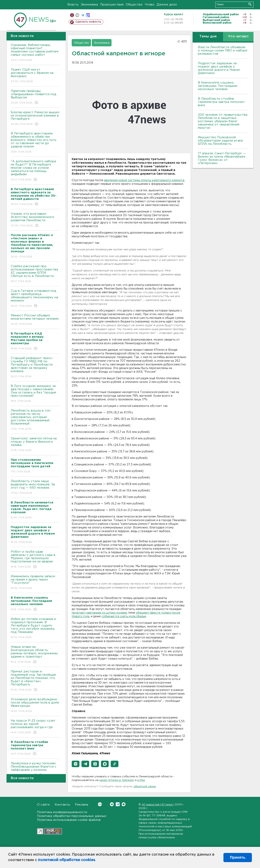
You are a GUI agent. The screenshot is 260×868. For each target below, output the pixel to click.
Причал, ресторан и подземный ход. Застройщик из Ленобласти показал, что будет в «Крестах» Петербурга (35, 681)
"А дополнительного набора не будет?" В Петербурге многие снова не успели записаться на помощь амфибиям (35, 171)
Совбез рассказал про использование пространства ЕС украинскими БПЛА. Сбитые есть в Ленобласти (35, 274)
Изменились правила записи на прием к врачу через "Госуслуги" (35, 582)
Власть (73, 5)
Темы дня (208, 36)
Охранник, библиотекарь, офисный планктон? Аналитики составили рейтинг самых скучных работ (35, 53)
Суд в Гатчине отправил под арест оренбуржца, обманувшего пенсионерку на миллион (35, 299)
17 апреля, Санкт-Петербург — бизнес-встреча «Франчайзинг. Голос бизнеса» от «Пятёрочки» (222, 158)
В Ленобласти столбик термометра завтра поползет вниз (221, 102)
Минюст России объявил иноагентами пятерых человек (35, 320)
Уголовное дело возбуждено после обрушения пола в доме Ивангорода (35, 705)
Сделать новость (88, 22)
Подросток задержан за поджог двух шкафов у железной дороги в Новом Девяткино (219, 68)
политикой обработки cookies (67, 860)
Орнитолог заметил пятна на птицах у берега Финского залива (35, 445)
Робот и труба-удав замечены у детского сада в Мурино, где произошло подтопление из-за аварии (35, 559)
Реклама (82, 805)
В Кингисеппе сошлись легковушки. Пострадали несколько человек (218, 86)
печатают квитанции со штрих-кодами (99, 613)
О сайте (43, 805)
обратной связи (145, 787)
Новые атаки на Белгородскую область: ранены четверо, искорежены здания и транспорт (35, 655)
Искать (250, 4)
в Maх (141, 780)
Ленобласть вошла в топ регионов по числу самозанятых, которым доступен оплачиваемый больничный (35, 420)
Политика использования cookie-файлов (69, 820)
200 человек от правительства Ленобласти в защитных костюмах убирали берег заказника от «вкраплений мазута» (223, 121)
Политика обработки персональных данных (72, 816)
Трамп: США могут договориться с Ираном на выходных (35, 76)
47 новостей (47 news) (158, 805)
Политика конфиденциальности (62, 812)
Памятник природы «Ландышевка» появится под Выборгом (35, 97)
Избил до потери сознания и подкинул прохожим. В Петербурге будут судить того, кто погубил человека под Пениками (35, 628)
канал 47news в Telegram (117, 780)
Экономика (89, 5)
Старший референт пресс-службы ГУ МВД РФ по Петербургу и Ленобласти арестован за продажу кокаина (35, 368)
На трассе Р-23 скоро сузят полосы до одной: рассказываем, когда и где (35, 727)
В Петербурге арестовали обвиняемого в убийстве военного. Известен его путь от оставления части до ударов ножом (35, 143)
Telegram (118, 804)
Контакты (62, 805)
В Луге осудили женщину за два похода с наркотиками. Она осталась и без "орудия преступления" (35, 394)
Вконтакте (100, 804)
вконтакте (77, 15)
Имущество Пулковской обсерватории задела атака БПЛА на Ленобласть (220, 141)
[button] (76, 764)
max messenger (88, 15)
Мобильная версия (72, 15)
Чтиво (150, 5)
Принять (238, 857)
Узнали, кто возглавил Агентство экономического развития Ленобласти (35, 220)
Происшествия (112, 5)
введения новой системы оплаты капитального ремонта (144, 180)
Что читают (238, 36)
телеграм (83, 15)
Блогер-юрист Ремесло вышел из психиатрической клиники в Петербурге (35, 118)
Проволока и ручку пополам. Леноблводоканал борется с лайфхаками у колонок (35, 769)
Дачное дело (167, 5)
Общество (134, 5)
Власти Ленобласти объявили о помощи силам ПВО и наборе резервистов (223, 51)
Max (124, 804)
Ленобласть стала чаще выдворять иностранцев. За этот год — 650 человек (35, 487)
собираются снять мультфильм (124, 616)
